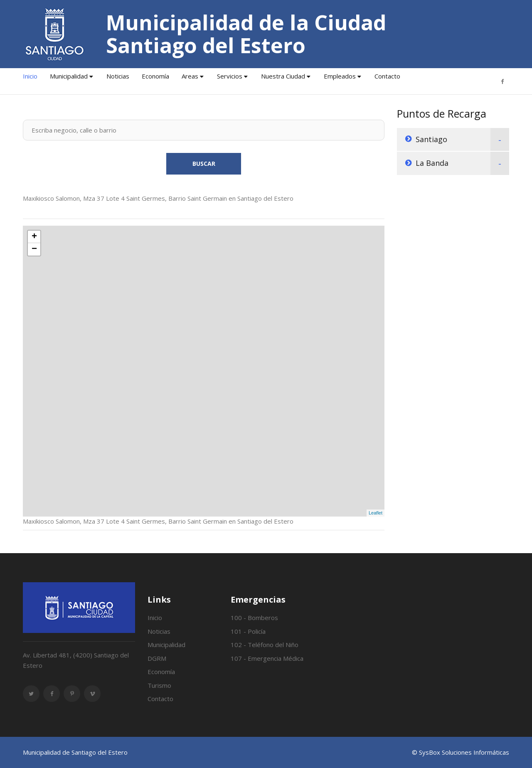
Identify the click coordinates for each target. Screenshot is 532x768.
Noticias (118, 76)
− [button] (34, 249)
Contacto (387, 76)
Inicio (30, 76)
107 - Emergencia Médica (267, 658)
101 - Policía (248, 631)
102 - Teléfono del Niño (265, 645)
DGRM (157, 658)
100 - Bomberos (254, 618)
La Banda (432, 163)
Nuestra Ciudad (283, 76)
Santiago (431, 139)
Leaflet (376, 513)
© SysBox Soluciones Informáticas (461, 752)
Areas (190, 76)
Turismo (159, 685)
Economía (155, 76)
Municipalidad (69, 76)
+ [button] (34, 237)
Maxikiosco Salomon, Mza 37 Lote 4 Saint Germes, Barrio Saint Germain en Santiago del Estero (158, 198)
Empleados (340, 76)
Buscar (204, 164)
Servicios (230, 76)
